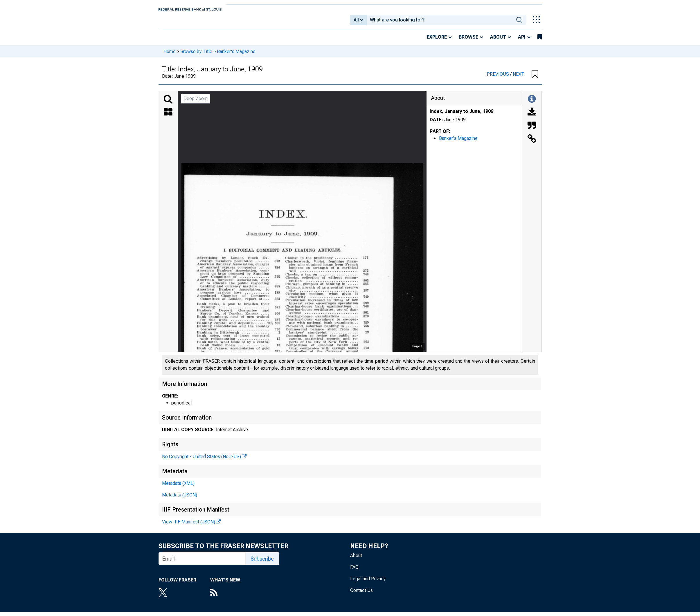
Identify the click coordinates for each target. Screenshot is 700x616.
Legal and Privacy (368, 583)
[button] (535, 78)
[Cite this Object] (532, 130)
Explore (437, 41)
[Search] (168, 103)
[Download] (532, 117)
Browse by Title (196, 55)
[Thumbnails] (168, 117)
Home (170, 55)
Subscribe (262, 563)
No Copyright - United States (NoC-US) (201, 461)
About (498, 41)
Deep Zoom (196, 103)
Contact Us (361, 594)
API (522, 41)
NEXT (519, 78)
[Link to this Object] (532, 143)
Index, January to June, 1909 (461, 115)
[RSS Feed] (225, 597)
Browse (468, 41)
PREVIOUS (499, 78)
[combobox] (440, 22)
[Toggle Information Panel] (532, 103)
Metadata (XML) (178, 487)
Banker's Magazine (236, 55)
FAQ (354, 571)
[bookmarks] (540, 41)
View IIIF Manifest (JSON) (189, 526)
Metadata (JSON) (180, 499)
